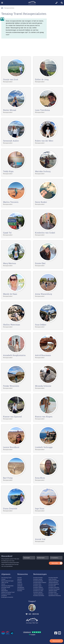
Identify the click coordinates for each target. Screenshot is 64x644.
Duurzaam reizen (6, 587)
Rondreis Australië (38, 581)
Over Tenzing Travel (6, 578)
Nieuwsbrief (7, 556)
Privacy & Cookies (6, 594)
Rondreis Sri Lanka (38, 591)
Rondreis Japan (37, 586)
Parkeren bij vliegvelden (7, 586)
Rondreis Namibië (53, 578)
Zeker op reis (5, 582)
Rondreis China (37, 584)
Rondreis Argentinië (54, 584)
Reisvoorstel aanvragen (7, 581)
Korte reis (20, 584)
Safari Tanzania (53, 579)
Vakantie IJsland (53, 591)
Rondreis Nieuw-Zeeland (40, 582)
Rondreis (20, 591)
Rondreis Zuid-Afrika (39, 596)
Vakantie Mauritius (53, 582)
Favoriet (19, 578)
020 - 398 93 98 (34, 614)
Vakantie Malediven (38, 594)
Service (3, 584)
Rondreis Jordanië (53, 594)
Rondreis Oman (53, 592)
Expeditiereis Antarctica (55, 596)
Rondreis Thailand (38, 587)
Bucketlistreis (21, 589)
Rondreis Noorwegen (54, 589)
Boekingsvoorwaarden (7, 597)
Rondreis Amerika (38, 578)
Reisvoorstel (56, 641)
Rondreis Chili (52, 586)
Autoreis (20, 579)
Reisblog (4, 589)
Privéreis (20, 581)
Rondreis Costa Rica (54, 587)
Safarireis (20, 586)
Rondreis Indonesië (38, 589)
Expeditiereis (21, 587)
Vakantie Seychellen (54, 581)
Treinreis (20, 582)
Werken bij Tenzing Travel (8, 592)
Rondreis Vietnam (38, 592)
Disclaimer (4, 596)
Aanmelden (55, 563)
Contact (3, 579)
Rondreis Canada (38, 579)
